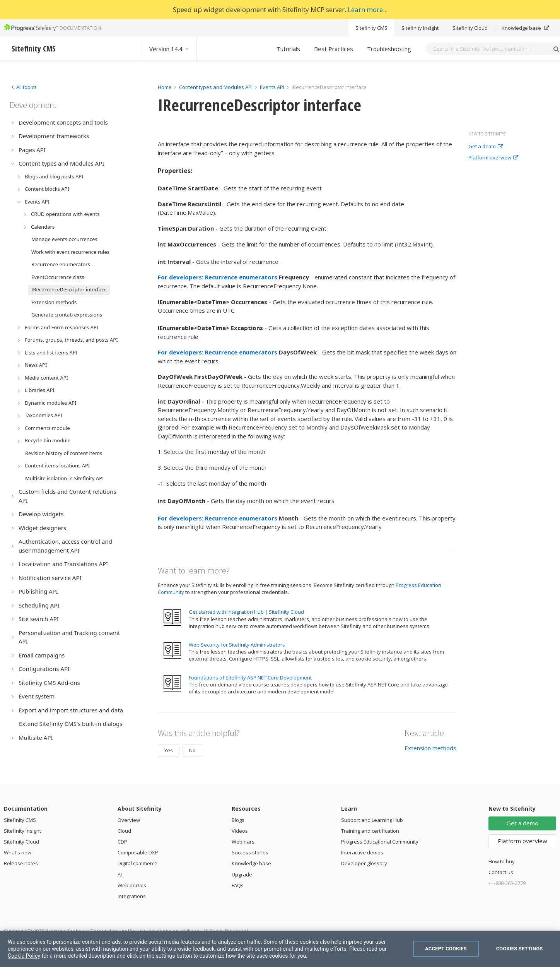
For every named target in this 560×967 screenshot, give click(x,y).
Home (165, 87)
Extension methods (430, 748)
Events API (272, 87)
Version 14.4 (169, 49)
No (192, 750)
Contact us (501, 872)
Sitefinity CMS (371, 28)
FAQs (238, 885)
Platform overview (493, 158)
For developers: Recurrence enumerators (218, 277)
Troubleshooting (389, 49)
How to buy (502, 861)
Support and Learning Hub (372, 820)
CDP (122, 842)
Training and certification (370, 831)
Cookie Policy (24, 956)
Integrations (132, 896)
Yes (169, 750)
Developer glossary (364, 863)
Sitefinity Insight (420, 28)
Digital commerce (137, 863)
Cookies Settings (520, 949)
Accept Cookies (446, 949)
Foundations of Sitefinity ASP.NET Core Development (250, 678)
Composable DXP (138, 852)
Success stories (250, 852)
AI (120, 875)
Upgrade (242, 875)
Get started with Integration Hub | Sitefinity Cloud (246, 612)
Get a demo (486, 147)
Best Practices (334, 49)
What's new (18, 852)
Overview (129, 820)
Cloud (124, 831)
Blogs (238, 820)
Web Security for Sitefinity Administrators (237, 645)
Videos (240, 831)
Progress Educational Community (380, 842)
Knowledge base (525, 28)
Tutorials (288, 49)
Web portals (132, 885)
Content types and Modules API (216, 87)
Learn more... (368, 9)
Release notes (21, 863)
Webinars (243, 842)
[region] (280, 949)
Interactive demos (362, 852)
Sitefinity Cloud (470, 28)
